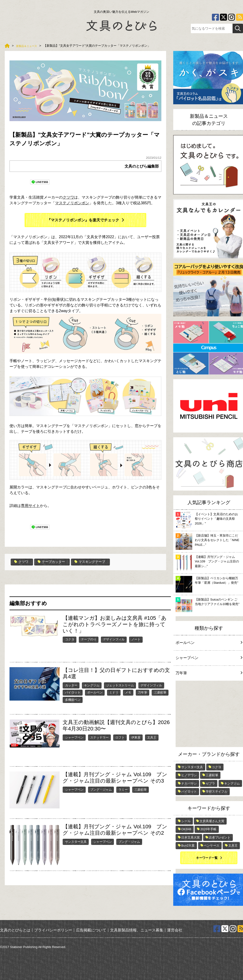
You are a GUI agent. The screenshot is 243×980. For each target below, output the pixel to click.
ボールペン (95, 692)
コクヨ (70, 639)
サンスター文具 (76, 841)
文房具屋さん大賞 (212, 821)
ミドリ (114, 692)
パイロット (73, 692)
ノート (136, 639)
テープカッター (55, 562)
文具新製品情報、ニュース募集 (137, 930)
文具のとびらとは (15, 930)
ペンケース (212, 846)
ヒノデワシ (189, 775)
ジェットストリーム (120, 685)
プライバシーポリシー (53, 930)
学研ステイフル (217, 791)
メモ (128, 692)
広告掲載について (91, 930)
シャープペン (74, 737)
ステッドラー (99, 737)
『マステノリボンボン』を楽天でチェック (83, 220)
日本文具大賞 (191, 837)
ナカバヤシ (189, 783)
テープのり (89, 639)
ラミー (123, 789)
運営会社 (175, 930)
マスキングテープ (98, 562)
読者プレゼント (220, 837)
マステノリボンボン (72, 203)
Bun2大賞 (188, 846)
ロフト (120, 737)
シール (186, 821)
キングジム (92, 685)
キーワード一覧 (207, 858)
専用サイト (30, 506)
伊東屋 (136, 737)
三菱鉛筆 (160, 692)
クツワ (68, 197)
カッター (71, 685)
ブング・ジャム (101, 789)
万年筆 (143, 692)
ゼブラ (210, 783)
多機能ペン (73, 700)
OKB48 (186, 829)
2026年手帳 (208, 829)
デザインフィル (114, 639)
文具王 (152, 737)
